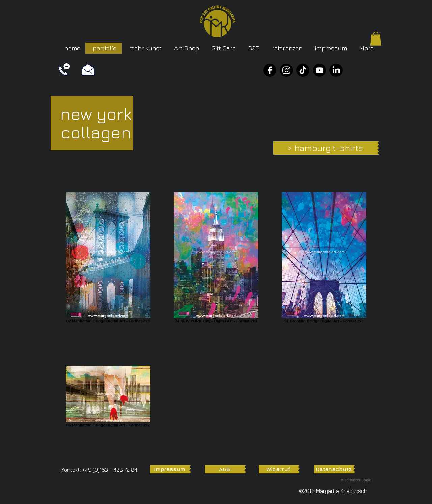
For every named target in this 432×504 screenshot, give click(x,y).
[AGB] (225, 469)
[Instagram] (286, 70)
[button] (376, 39)
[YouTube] (319, 70)
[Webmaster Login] (356, 480)
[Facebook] (270, 70)
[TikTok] (303, 70)
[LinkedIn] (336, 70)
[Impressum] (170, 469)
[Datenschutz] (334, 469)
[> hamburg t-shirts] (325, 148)
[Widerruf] (278, 469)
